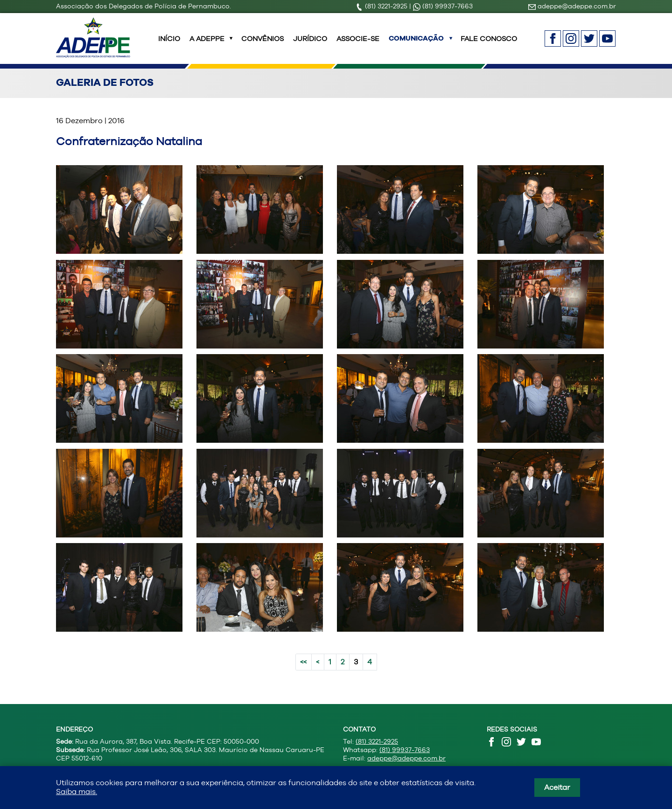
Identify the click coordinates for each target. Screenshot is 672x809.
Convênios (262, 44)
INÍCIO (169, 44)
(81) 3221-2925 (382, 6)
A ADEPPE (207, 44)
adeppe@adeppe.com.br (572, 6)
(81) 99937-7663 (443, 6)
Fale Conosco (489, 44)
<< (303, 673)
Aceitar (557, 787)
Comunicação (416, 44)
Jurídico (310, 44)
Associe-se (358, 44)
